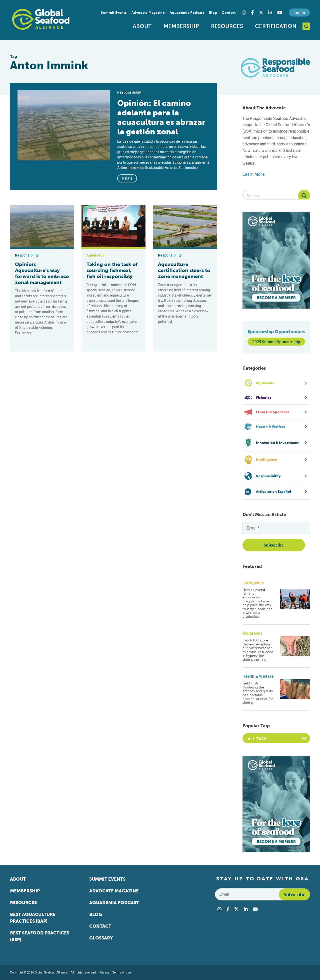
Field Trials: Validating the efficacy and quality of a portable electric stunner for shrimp (258, 693)
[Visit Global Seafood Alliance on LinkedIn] (270, 13)
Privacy (104, 972)
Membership (181, 26)
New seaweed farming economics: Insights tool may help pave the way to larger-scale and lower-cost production (257, 603)
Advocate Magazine (148, 13)
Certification (276, 26)
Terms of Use (122, 972)
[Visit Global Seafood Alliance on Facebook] (252, 13)
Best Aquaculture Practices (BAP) (33, 918)
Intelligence (253, 583)
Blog (213, 13)
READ (127, 178)
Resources (227, 26)
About (142, 26)
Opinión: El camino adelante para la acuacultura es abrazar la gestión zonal (161, 117)
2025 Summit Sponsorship (276, 342)
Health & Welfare (258, 676)
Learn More (254, 174)
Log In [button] (299, 13)
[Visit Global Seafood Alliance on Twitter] (261, 13)
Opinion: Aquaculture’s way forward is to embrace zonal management (42, 273)
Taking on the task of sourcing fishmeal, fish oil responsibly (112, 270)
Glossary (101, 938)
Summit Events (114, 13)
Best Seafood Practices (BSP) (40, 936)
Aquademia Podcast (187, 13)
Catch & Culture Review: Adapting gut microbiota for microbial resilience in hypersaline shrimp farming (258, 650)
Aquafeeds (252, 633)
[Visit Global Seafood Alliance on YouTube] (280, 13)
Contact (229, 13)
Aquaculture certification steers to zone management (184, 270)
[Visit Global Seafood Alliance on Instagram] (244, 13)
